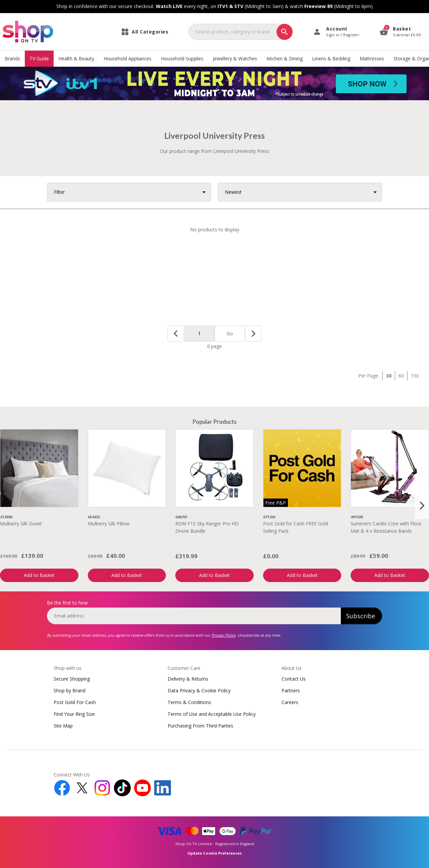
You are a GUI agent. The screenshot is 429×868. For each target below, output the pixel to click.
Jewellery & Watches (235, 59)
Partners (291, 690)
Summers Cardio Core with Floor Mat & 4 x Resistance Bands (386, 527)
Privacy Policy (224, 635)
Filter (59, 192)
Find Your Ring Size (74, 714)
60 (401, 376)
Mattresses (372, 59)
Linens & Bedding (331, 59)
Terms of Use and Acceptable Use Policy (212, 714)
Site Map (63, 726)
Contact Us (294, 679)
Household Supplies (182, 59)
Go (230, 333)
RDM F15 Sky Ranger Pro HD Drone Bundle (207, 527)
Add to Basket (39, 575)
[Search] (285, 32)
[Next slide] (422, 506)
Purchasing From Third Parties (200, 726)
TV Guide (39, 59)
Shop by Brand (70, 690)
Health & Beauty (76, 59)
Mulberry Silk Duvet (21, 524)
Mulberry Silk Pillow (109, 524)
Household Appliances (128, 59)
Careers (290, 702)
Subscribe (361, 616)
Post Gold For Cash (75, 702)
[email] (194, 616)
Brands (12, 59)
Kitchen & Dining (285, 59)
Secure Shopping (72, 679)
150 (415, 376)
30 (389, 376)
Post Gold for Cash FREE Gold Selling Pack (296, 527)
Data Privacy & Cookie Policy (199, 690)
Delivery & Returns (188, 679)
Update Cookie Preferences (214, 853)
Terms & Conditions (189, 702)
